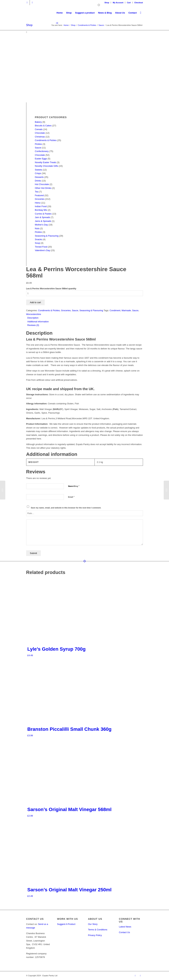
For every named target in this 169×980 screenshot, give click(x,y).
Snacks (39, 239)
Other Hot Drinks (43, 188)
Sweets (39, 170)
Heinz (38, 203)
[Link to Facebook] (32, 3)
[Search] (141, 13)
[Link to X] (27, 3)
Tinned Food (41, 247)
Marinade (126, 310)
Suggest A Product (66, 924)
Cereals (39, 129)
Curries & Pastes (43, 214)
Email (71, 497)
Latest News (125, 927)
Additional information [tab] (38, 322)
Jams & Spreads (43, 221)
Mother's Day (41, 225)
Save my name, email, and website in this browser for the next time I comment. (66, 508)
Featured (39, 195)
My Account (118, 3)
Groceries (40, 199)
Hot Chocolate (42, 184)
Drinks (38, 181)
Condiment (115, 310)
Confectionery (42, 151)
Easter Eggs (41, 159)
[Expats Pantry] (26, 13)
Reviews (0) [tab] (33, 325)
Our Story (93, 924)
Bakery (38, 122)
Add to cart (35, 302)
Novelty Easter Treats (46, 162)
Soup (37, 243)
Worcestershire (34, 314)
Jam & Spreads (43, 217)
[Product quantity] (85, 293)
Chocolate (40, 133)
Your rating (74, 486)
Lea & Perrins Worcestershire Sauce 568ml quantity (51, 289)
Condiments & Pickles (46, 140)
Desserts (39, 177)
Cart (129, 3)
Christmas (40, 137)
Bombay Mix (41, 210)
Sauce (38, 148)
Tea (37, 192)
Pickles (38, 144)
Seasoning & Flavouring (47, 236)
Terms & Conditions (98, 930)
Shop (107, 3)
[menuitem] (107, 3)
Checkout (139, 3)
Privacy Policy (95, 935)
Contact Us (124, 932)
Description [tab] (33, 318)
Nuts (37, 228)
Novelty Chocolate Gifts (47, 166)
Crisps (38, 173)
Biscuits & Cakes (43, 126)
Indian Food (41, 206)
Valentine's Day (43, 250)
